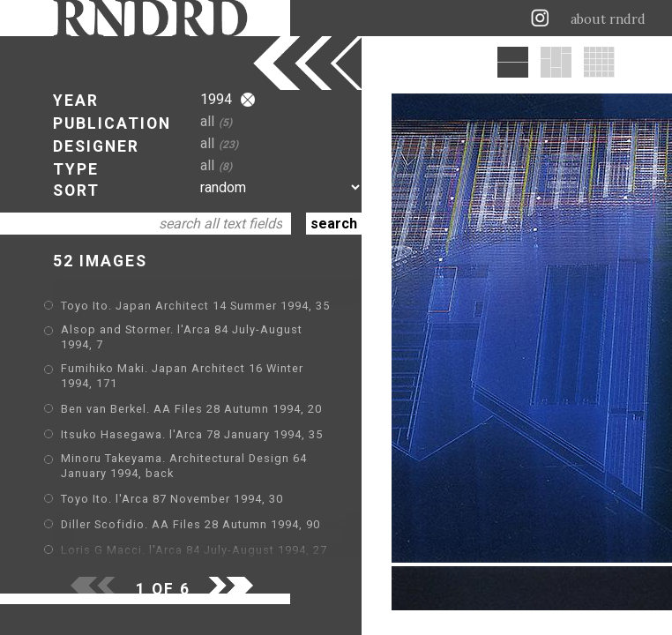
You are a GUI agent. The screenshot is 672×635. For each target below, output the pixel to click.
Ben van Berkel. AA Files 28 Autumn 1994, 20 (191, 409)
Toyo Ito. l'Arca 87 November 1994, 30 (172, 499)
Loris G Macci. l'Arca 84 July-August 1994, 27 (194, 550)
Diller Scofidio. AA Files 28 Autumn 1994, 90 (190, 524)
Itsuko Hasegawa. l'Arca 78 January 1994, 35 (192, 434)
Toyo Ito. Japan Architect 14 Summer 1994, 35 (195, 306)
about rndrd (608, 19)
